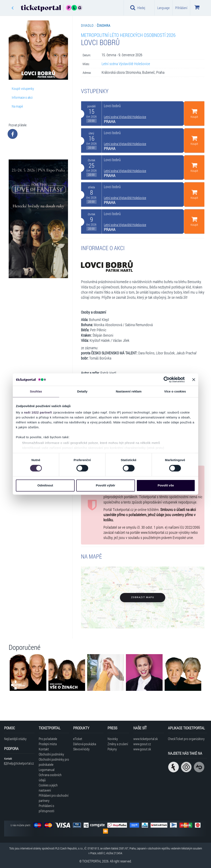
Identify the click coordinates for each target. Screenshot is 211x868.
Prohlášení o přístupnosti (46, 808)
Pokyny (112, 749)
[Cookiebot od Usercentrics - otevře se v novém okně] (167, 380)
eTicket (78, 739)
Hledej (138, 8)
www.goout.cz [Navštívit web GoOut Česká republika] (142, 744)
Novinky (113, 739)
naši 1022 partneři (38, 412)
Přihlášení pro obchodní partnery (54, 798)
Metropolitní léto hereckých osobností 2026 (128, 35)
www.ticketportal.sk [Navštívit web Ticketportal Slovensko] (146, 739)
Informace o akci (22, 97)
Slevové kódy (81, 749)
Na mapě (17, 106)
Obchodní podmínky (51, 754)
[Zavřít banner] (194, 380)
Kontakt (44, 749)
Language (163, 8)
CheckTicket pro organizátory (186, 739)
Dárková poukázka (85, 744)
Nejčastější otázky (15, 739)
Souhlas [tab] (36, 391)
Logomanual (47, 770)
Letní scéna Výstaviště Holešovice (126, 64)
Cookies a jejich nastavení (48, 788)
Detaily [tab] (82, 391)
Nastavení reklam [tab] (129, 391)
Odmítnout (45, 485)
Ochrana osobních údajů (50, 777)
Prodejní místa (48, 744)
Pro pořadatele (48, 739)
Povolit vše (166, 485)
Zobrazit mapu (143, 597)
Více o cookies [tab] (175, 391)
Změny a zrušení (118, 744)
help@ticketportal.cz (19, 763)
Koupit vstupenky (23, 88)
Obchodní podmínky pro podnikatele (54, 762)
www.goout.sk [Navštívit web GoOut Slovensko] (142, 749)
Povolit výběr (105, 485)
